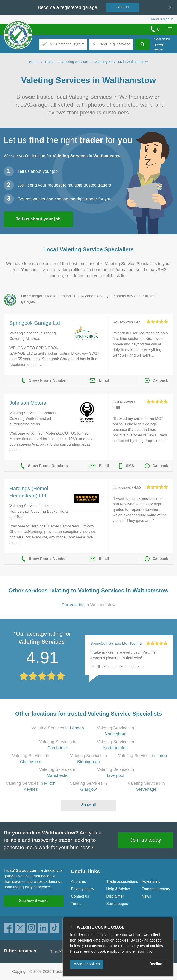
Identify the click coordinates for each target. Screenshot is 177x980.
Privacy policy (83, 889)
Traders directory (156, 889)
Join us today (146, 840)
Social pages (117, 904)
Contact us (80, 896)
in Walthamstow (89, 605)
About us (78, 882)
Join (123, 7)
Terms (76, 904)
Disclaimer (115, 896)
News (146, 896)
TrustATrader (61, 952)
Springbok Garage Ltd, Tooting (116, 643)
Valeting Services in (58, 728)
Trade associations (122, 882)
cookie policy (109, 951)
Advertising (151, 882)
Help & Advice (118, 889)
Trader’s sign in (161, 19)
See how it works (34, 901)
